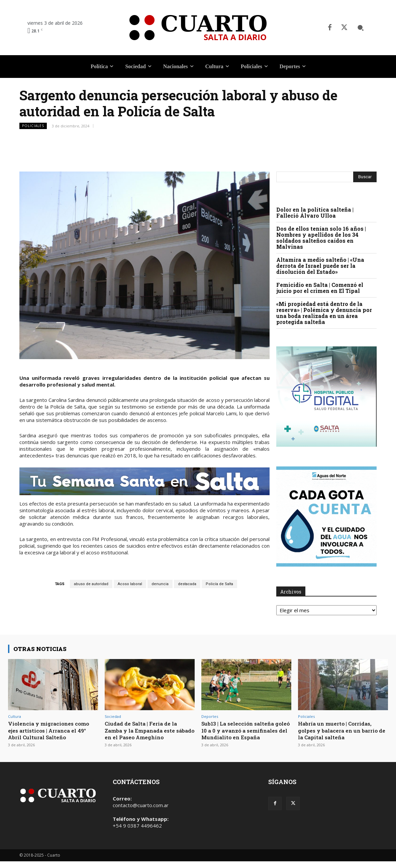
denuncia (160, 584)
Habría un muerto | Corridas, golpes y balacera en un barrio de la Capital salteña (342, 730)
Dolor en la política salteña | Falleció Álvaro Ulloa (315, 212)
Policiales (33, 126)
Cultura (15, 716)
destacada (187, 584)
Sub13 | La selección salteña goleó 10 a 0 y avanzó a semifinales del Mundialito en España (245, 734)
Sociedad (113, 716)
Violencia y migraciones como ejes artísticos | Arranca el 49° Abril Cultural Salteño (53, 730)
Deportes (210, 716)
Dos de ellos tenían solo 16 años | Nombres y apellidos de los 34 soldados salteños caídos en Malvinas (321, 238)
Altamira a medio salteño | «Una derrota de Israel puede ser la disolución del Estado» (320, 266)
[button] (361, 28)
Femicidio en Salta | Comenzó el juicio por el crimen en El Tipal (320, 288)
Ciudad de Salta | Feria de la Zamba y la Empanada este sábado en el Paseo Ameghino (148, 730)
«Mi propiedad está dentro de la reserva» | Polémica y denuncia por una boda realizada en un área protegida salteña (324, 313)
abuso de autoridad (91, 584)
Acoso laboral (130, 584)
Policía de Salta (219, 584)
